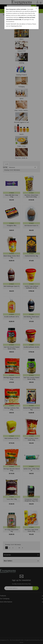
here (21, 26)
